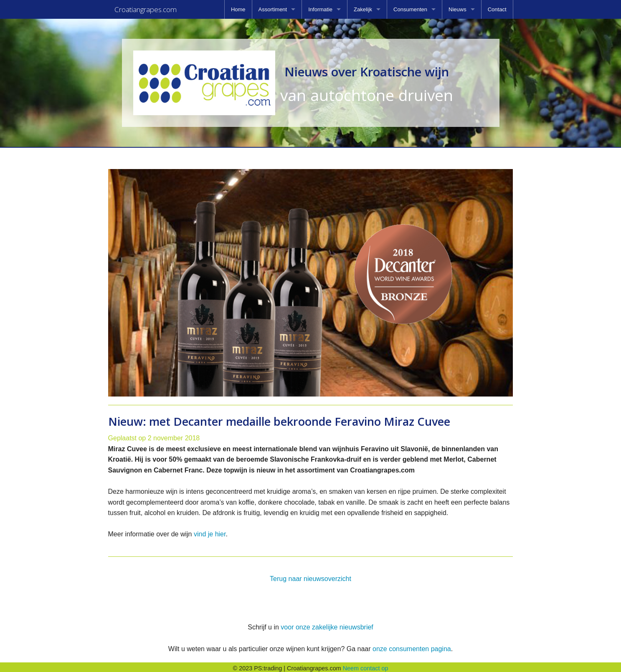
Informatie (320, 9)
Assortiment (273, 9)
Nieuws (458, 9)
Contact (497, 9)
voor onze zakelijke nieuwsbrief (327, 625)
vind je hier (210, 532)
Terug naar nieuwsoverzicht (310, 576)
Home (238, 9)
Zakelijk (363, 9)
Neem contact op (366, 666)
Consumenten (410, 9)
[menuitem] (238, 9)
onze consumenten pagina (412, 646)
